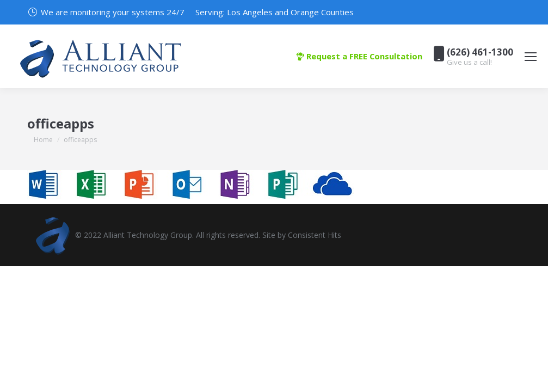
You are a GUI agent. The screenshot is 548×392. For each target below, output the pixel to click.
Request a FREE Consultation (359, 56)
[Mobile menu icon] (531, 57)
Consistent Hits (315, 235)
